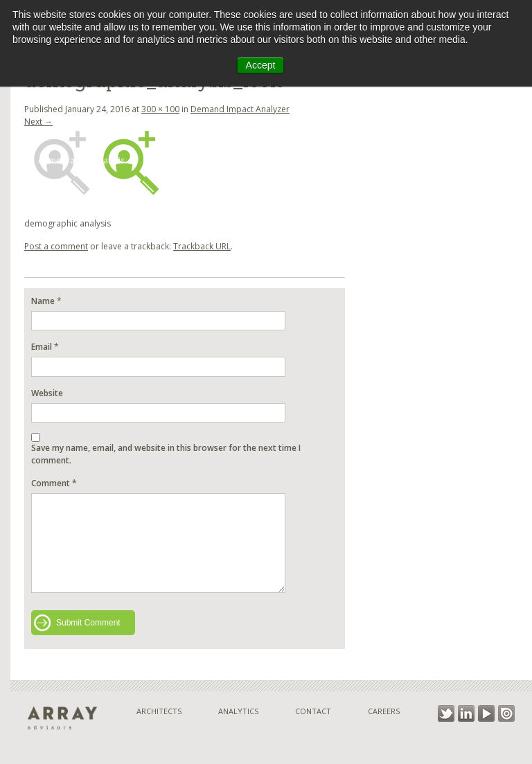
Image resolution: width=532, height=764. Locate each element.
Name (43, 301)
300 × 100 (160, 109)
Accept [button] (261, 65)
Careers (384, 711)
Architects (159, 711)
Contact (313, 711)
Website (47, 393)
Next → (38, 122)
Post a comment (56, 246)
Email (42, 347)
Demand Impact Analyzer (240, 109)
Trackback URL (202, 246)
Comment (54, 483)
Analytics (238, 711)
